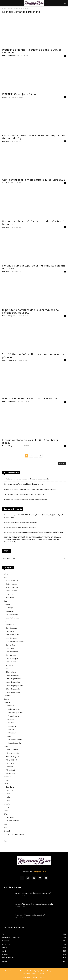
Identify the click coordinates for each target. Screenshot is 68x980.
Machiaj (11, 729)
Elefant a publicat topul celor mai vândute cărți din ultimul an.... (34, 267)
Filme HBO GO (11, 760)
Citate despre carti (13, 675)
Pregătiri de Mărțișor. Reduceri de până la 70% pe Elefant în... (32, 51)
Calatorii (7, 604)
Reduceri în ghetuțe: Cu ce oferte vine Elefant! (30, 399)
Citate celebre (11, 672)
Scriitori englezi (12, 584)
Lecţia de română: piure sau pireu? (25, 522)
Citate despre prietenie (14, 685)
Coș (6, 971)
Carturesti (10, 790)
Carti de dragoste (12, 635)
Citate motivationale (13, 692)
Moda (6, 811)
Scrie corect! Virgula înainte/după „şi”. (30, 915)
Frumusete (10, 719)
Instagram (51, 971)
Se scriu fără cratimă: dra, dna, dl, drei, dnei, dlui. (34, 904)
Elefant (9, 797)
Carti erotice (11, 645)
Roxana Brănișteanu (9, 56)
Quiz (5, 824)
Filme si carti (11, 770)
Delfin (8, 794)
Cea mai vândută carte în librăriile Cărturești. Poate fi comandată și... (33, 137)
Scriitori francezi (12, 587)
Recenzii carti (11, 662)
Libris (8, 800)
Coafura (11, 723)
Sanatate (9, 736)
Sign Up (37, 971)
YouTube (42, 973)
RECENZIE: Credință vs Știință (19, 94)
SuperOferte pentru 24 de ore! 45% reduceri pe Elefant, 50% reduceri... (30, 311)
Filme (6, 746)
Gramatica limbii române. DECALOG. (23, 527)
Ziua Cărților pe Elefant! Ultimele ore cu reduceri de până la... (33, 356)
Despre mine (14, 971)
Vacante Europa (12, 614)
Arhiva (6, 574)
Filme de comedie (13, 753)
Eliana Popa (6, 97)
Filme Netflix (11, 763)
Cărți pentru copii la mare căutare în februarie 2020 (34, 180)
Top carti (9, 665)
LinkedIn (59, 971)
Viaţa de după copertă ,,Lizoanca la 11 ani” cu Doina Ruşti (24, 494)
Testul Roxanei (14, 716)
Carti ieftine (10, 817)
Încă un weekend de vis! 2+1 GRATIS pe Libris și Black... (30, 441)
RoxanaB (7, 831)
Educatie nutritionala (16, 740)
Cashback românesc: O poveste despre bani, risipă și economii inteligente (30, 489)
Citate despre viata (13, 689)
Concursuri (8, 696)
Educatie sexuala (15, 743)
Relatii (8, 807)
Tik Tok (34, 973)
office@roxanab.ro (39, 872)
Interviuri (7, 780)
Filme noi (9, 767)
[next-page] (41, 456)
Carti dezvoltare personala (16, 642)
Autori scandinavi (12, 581)
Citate (6, 669)
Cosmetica (12, 726)
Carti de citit (10, 631)
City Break (10, 611)
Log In (43, 971)
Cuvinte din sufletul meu (15, 834)
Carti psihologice (12, 658)
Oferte (6, 814)
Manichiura (12, 733)
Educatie (7, 702)
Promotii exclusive (13, 821)
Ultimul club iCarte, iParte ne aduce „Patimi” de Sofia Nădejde (25, 500)
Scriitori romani (12, 591)
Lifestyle (7, 804)
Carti (5, 621)
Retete (6, 828)
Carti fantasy (11, 648)
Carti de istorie (11, 638)
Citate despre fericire (14, 679)
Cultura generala (14, 709)
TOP (5, 838)
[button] (4, 3)
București (9, 608)
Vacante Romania (12, 618)
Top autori (10, 598)
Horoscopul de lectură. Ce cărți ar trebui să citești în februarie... (34, 223)
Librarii (6, 784)
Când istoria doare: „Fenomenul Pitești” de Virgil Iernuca (23, 484)
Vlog (5, 841)
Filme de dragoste (13, 757)
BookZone (10, 787)
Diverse (6, 699)
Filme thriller (11, 773)
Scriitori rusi (10, 594)
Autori (6, 577)
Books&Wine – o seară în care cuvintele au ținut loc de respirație (26, 479)
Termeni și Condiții (26, 971)
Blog (5, 601)
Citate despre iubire (13, 682)
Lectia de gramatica (16, 713)
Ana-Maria (6, 141)
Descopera (10, 706)
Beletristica (10, 625)
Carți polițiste (11, 655)
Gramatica (7, 777)
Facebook (27, 973)
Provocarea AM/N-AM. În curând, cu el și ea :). (33, 893)
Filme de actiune (12, 750)
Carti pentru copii (12, 652)
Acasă (4, 8)
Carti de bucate (12, 628)
